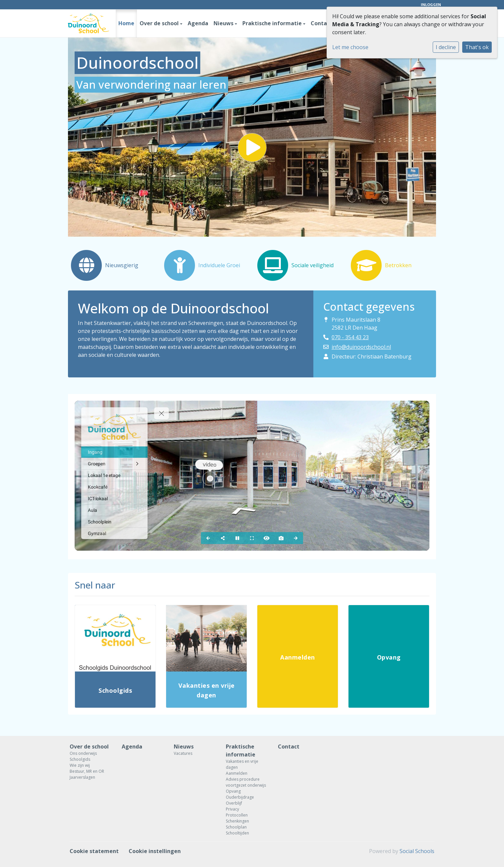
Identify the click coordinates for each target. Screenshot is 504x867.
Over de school (160, 23)
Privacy (232, 809)
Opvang (233, 791)
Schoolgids (80, 759)
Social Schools (417, 851)
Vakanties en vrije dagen (242, 764)
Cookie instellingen (155, 851)
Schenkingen (237, 821)
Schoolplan (236, 827)
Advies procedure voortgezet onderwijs (246, 782)
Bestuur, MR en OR (87, 771)
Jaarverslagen (82, 777)
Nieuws (224, 23)
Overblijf (234, 803)
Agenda (198, 23)
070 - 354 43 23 (350, 337)
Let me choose (350, 47)
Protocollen (237, 815)
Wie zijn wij (80, 765)
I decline (446, 47)
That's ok (477, 47)
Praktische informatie (273, 23)
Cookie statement (94, 851)
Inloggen (431, 4)
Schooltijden (237, 833)
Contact (321, 23)
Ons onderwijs (83, 753)
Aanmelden (237, 773)
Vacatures (183, 753)
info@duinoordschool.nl (361, 347)
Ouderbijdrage (240, 797)
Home (126, 23)
